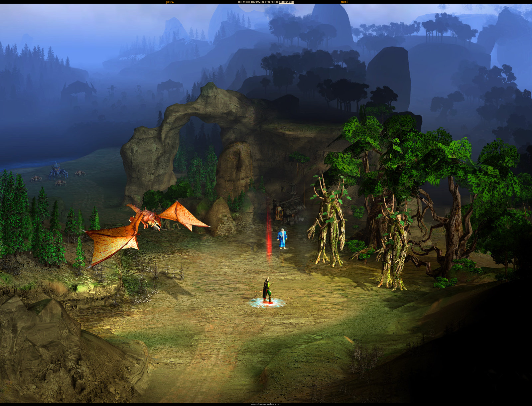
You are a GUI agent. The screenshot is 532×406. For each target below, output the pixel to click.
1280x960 (271, 2)
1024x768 (257, 2)
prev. (170, 2)
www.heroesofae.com (266, 404)
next (344, 2)
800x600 (244, 2)
